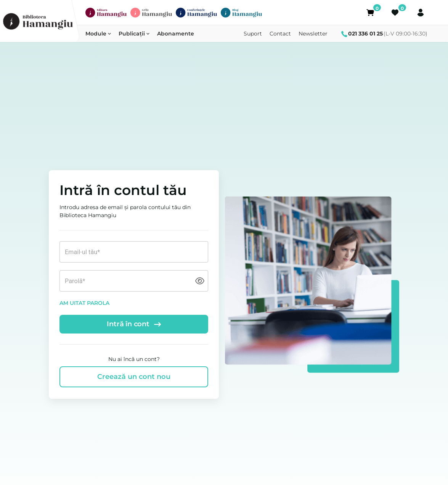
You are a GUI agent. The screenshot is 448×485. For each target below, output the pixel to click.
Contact (280, 34)
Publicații (134, 34)
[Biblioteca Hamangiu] (38, 21)
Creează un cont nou (134, 377)
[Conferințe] (196, 13)
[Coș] (370, 13)
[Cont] (421, 13)
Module (98, 34)
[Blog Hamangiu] (241, 13)
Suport (253, 34)
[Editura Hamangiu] (106, 13)
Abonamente (176, 34)
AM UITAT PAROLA (84, 303)
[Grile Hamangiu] (151, 13)
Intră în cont (134, 324)
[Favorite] (395, 13)
